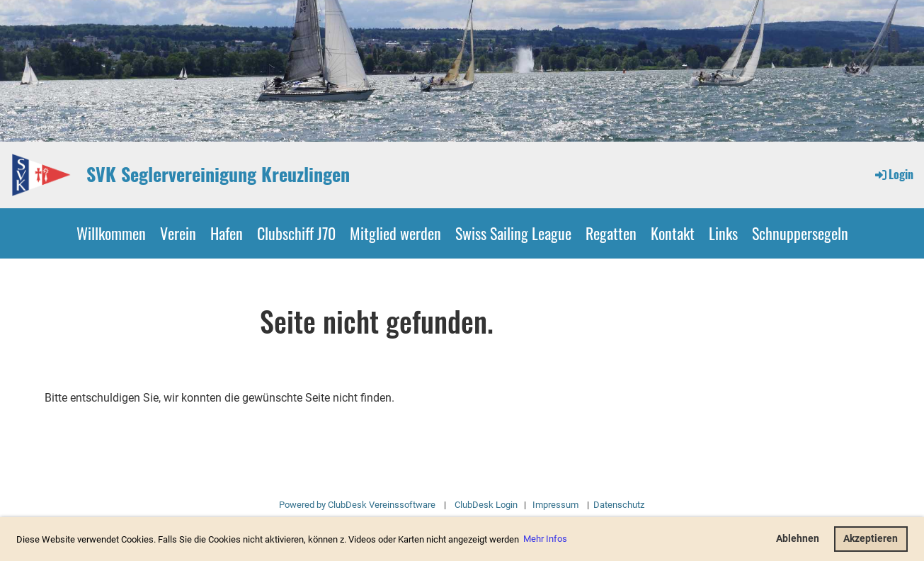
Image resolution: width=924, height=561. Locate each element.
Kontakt (673, 233)
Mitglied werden (395, 233)
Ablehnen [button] (798, 539)
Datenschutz (618, 505)
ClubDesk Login (486, 505)
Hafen (227, 233)
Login (893, 174)
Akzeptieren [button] (871, 539)
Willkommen (111, 233)
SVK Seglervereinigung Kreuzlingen (218, 174)
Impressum (555, 505)
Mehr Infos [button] (545, 539)
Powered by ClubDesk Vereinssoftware (357, 505)
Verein (178, 233)
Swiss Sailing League (513, 233)
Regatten (611, 233)
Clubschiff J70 (296, 233)
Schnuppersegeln (800, 233)
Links (723, 233)
